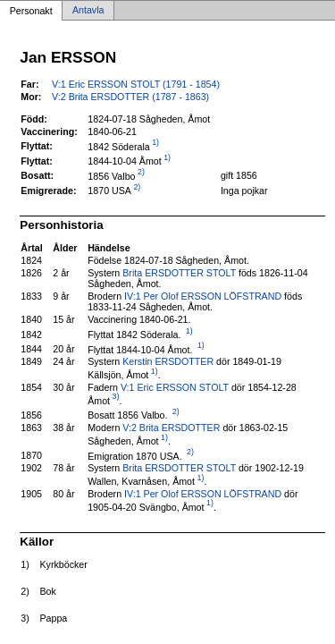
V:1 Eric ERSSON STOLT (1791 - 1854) (136, 84)
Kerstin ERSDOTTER (168, 361)
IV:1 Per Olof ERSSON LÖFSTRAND (203, 296)
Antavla (88, 11)
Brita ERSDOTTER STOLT (179, 273)
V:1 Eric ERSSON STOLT (175, 387)
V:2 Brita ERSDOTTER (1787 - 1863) (130, 97)
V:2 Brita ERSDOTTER (171, 428)
